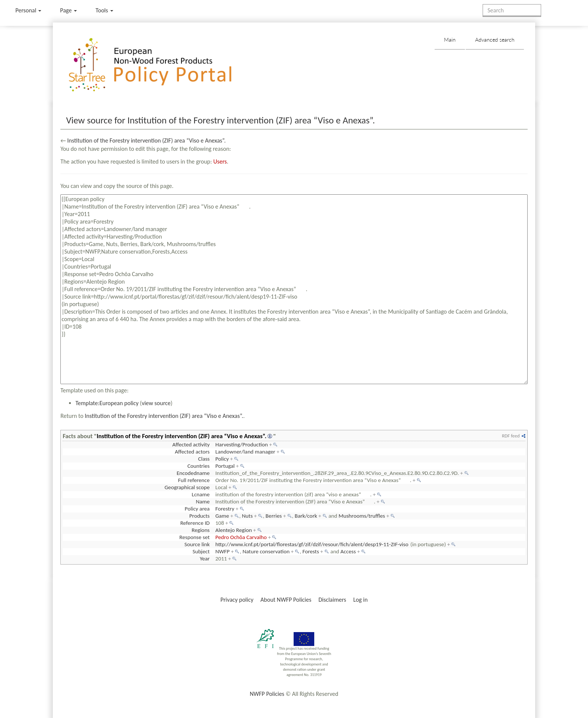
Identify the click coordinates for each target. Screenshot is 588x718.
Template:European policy (107, 403)
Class (204, 459)
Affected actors (192, 452)
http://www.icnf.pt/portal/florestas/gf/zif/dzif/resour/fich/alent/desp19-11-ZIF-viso (312, 544)
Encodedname (193, 473)
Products (199, 516)
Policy (222, 459)
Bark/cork (306, 516)
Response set (194, 537)
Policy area (197, 509)
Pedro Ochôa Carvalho (241, 537)
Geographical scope (187, 487)
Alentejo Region (233, 530)
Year (205, 559)
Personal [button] (28, 10)
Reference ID (195, 523)
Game (222, 516)
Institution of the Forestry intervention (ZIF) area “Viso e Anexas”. (146, 140)
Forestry (225, 509)
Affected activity (191, 445)
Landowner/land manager (245, 452)
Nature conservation (266, 551)
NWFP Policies (267, 694)
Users (220, 161)
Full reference (194, 480)
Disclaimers (332, 600)
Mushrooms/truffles (362, 516)
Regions (201, 530)
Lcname (201, 494)
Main (450, 40)
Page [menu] (68, 10)
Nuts (247, 516)
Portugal (225, 466)
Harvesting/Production (241, 445)
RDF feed (511, 436)
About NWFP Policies (286, 600)
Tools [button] (104, 10)
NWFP (222, 551)
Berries (274, 516)
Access (348, 551)
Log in (360, 600)
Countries (199, 466)
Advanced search (495, 40)
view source (156, 403)
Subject (201, 551)
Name (203, 502)
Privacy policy (237, 600)
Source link (197, 544)
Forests (310, 551)
